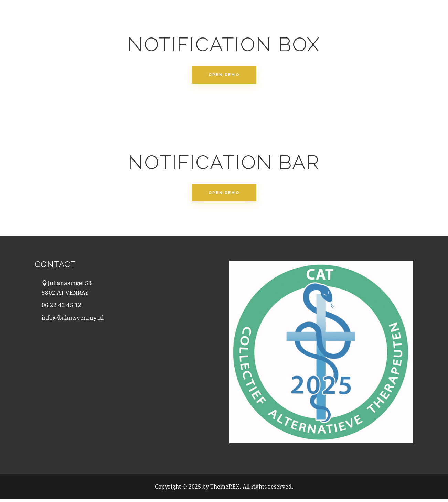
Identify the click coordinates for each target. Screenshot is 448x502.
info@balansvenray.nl (72, 320)
